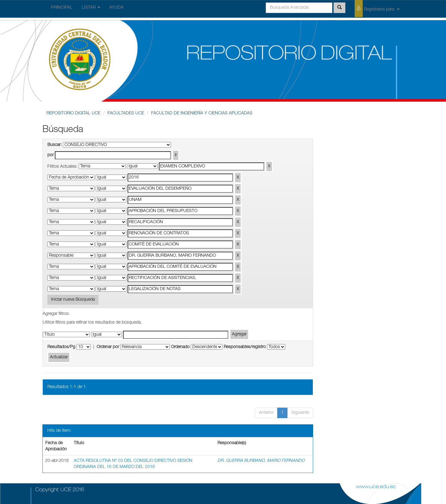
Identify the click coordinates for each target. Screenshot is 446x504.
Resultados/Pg (61, 347)
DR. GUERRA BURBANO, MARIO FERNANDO (261, 461)
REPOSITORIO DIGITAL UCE (73, 113)
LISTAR (91, 8)
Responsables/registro (245, 347)
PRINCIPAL (62, 8)
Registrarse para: (377, 9)
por (50, 155)
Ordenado (180, 347)
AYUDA (116, 8)
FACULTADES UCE (126, 113)
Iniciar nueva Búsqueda (73, 300)
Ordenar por (108, 347)
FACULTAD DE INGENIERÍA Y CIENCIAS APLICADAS (202, 113)
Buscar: (55, 145)
